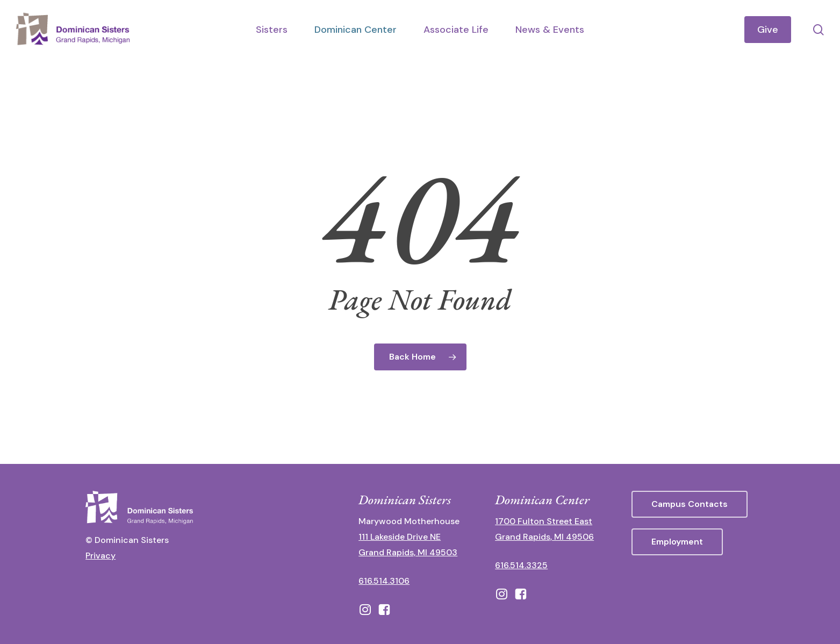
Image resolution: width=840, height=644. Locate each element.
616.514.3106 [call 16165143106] (384, 581)
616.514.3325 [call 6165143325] (521, 565)
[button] (690, 504)
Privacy (100, 556)
